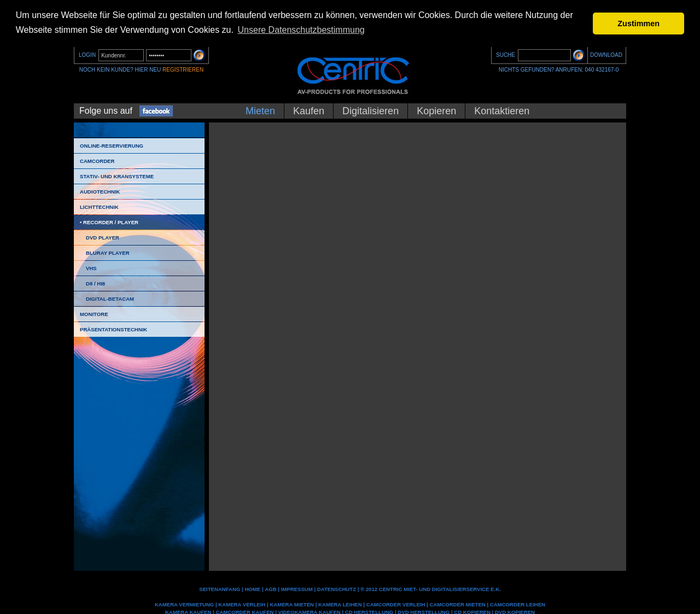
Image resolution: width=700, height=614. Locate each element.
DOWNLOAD (606, 55)
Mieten (260, 111)
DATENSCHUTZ (337, 589)
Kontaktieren (502, 111)
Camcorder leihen (518, 604)
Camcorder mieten (457, 604)
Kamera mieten (292, 604)
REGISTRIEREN (183, 70)
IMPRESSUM (297, 589)
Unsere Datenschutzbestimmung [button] (301, 30)
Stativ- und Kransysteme (117, 176)
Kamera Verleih (242, 604)
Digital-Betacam (110, 299)
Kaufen (309, 111)
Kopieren (436, 111)
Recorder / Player (111, 222)
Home (252, 589)
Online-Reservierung (112, 146)
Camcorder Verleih (396, 604)
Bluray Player (108, 253)
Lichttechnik (99, 207)
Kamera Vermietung (184, 604)
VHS (91, 268)
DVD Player (103, 238)
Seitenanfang (220, 589)
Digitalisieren (371, 111)
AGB (270, 589)
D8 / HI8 (95, 283)
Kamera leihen (340, 604)
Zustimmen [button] (638, 24)
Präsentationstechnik (113, 329)
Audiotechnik (100, 192)
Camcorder (97, 161)
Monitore (94, 314)
